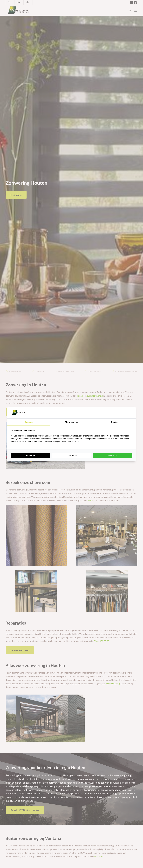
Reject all (30, 455)
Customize (71, 455)
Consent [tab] (29, 422)
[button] (131, 413)
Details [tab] (114, 422)
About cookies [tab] (71, 422)
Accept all (113, 455)
